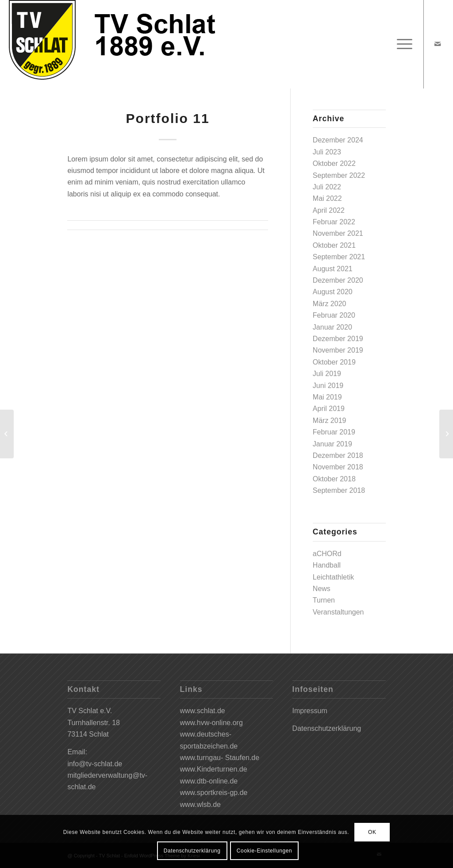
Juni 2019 (328, 386)
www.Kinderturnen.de (214, 769)
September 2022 (339, 175)
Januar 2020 (332, 327)
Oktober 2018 (334, 479)
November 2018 (338, 467)
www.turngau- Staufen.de (220, 758)
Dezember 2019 (338, 339)
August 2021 (333, 269)
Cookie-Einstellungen (264, 851)
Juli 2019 (327, 374)
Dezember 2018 (338, 455)
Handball (327, 565)
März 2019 (330, 421)
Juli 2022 (327, 187)
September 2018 (339, 490)
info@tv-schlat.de (95, 764)
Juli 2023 (327, 152)
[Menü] (402, 44)
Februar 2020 (334, 315)
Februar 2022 (334, 222)
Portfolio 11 (168, 118)
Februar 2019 (334, 432)
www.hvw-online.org (211, 723)
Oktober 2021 (334, 245)
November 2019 (338, 350)
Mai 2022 (327, 198)
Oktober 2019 (334, 362)
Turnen (324, 600)
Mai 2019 (327, 397)
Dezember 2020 (338, 280)
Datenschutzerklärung (327, 728)
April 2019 (329, 409)
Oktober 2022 (334, 163)
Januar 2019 (332, 444)
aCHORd (327, 554)
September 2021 (339, 257)
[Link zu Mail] (438, 44)
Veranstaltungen (338, 612)
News (322, 589)
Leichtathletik (333, 577)
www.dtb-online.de (209, 781)
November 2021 (338, 233)
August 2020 (333, 292)
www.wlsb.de (200, 805)
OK (372, 832)
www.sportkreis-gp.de (214, 793)
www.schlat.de (203, 711)
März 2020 (330, 304)
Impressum (310, 711)
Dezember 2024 (338, 140)
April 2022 (329, 210)
